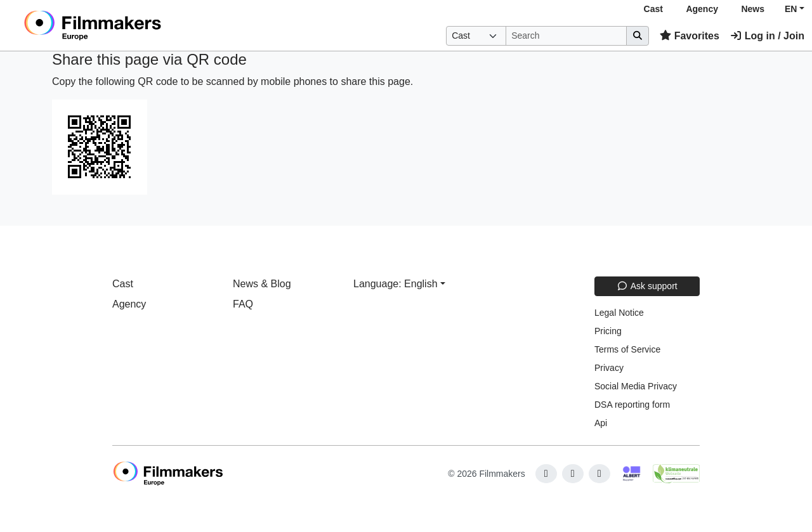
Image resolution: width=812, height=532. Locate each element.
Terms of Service (627, 349)
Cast (653, 9)
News (753, 9)
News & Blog (262, 284)
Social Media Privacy (636, 386)
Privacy (609, 368)
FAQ (243, 304)
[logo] (124, 25)
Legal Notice (619, 313)
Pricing (608, 331)
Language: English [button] (396, 284)
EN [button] (791, 9)
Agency (702, 9)
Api (601, 423)
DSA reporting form (632, 405)
